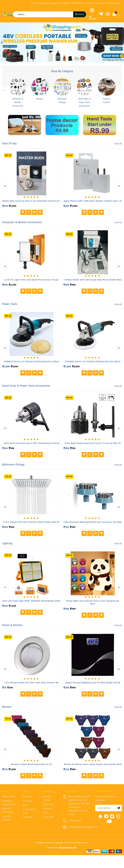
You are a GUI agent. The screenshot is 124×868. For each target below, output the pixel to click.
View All (118, 144)
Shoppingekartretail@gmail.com (84, 827)
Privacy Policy (9, 797)
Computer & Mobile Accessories (18, 102)
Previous (4, 90)
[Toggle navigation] (120, 16)
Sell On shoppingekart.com (95, 3)
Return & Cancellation (8, 810)
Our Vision (28, 801)
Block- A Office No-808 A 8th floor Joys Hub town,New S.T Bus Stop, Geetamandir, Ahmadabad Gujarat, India (79, 805)
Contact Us (28, 817)
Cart (45, 813)
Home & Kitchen (107, 101)
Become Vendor (47, 798)
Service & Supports (7, 818)
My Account (49, 804)
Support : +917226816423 (73, 3)
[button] (2, 42)
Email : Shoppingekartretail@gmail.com (47, 3)
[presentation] (5, 186)
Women (40, 99)
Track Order (49, 817)
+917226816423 (75, 821)
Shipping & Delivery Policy (9, 803)
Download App (114, 3)
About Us (27, 797)
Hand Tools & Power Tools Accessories (85, 102)
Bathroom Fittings (62, 101)
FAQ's (25, 805)
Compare (48, 809)
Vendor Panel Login (29, 811)
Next (120, 90)
